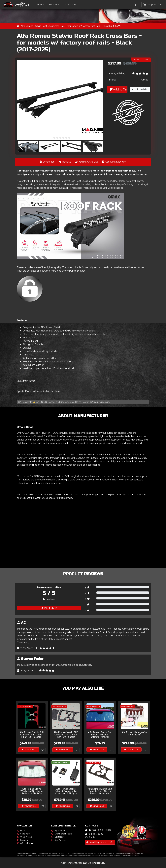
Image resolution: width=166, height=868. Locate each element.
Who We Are (25, 837)
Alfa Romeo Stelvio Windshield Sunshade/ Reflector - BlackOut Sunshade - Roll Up (32, 791)
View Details (29, 750)
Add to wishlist (140, 90)
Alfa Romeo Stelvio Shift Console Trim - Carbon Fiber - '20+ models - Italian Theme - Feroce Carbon (32, 735)
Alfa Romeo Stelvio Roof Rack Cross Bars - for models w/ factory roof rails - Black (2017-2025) (71, 26)
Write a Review (49, 608)
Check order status (62, 834)
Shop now (23, 834)
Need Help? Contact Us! (99, 842)
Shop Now (55, 5)
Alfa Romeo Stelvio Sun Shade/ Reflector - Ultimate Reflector (100, 735)
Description (47, 162)
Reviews (65, 162)
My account (58, 831)
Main (21, 831)
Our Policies (58, 840)
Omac (145, 80)
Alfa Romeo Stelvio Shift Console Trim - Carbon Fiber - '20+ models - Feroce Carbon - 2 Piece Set (66, 735)
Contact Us (72, 5)
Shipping (23, 840)
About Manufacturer (114, 162)
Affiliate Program (26, 843)
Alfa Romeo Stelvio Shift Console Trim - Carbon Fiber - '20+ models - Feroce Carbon (100, 791)
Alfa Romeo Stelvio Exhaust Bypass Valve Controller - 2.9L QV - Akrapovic (66, 791)
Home (41, 5)
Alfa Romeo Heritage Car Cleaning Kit (134, 734)
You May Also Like (87, 162)
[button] (51, 138)
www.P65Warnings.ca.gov (97, 402)
